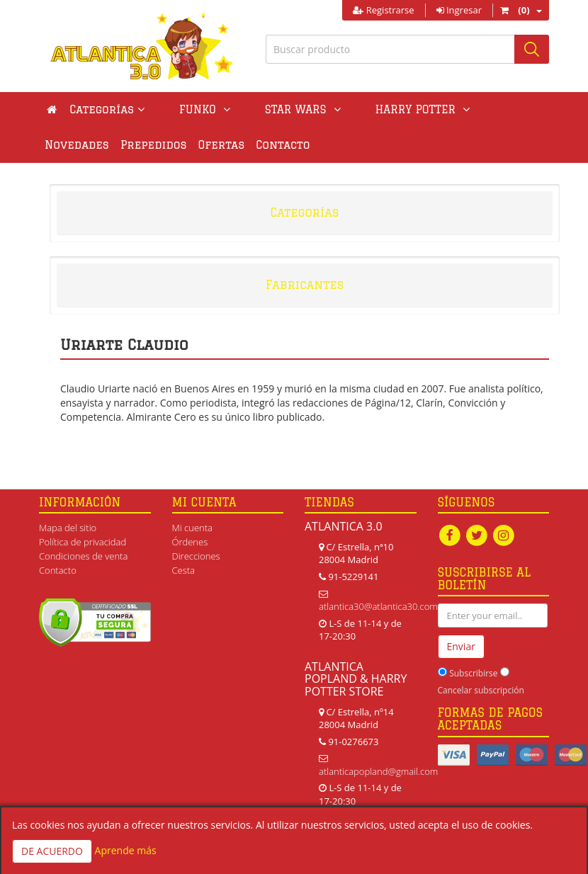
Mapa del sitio (68, 528)
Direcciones (196, 556)
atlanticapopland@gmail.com (378, 771)
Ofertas (146, 145)
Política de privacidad (83, 542)
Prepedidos (78, 145)
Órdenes (190, 542)
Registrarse (383, 10)
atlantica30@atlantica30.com (378, 606)
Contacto (207, 145)
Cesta (184, 570)
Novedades (444, 109)
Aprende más (126, 850)
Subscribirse (473, 673)
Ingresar (459, 10)
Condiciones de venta (83, 556)
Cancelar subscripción (481, 690)
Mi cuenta (192, 528)
